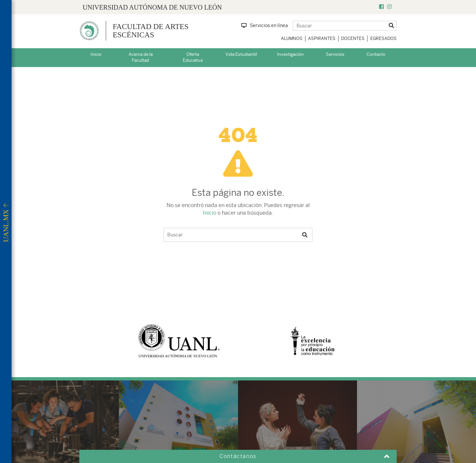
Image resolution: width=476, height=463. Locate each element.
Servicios (335, 54)
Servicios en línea (265, 25)
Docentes (353, 38)
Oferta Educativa (193, 57)
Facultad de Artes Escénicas (151, 31)
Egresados (383, 38)
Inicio (96, 54)
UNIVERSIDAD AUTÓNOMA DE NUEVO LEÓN (152, 7)
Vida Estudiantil (241, 54)
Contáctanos (238, 456)
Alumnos (292, 38)
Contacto (376, 54)
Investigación (290, 54)
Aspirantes (322, 38)
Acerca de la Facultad (141, 57)
